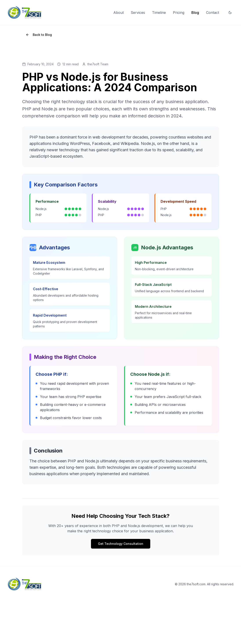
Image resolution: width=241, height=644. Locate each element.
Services (138, 13)
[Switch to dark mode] (230, 13)
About (119, 13)
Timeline (159, 13)
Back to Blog (39, 35)
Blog (195, 13)
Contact (213, 13)
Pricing (179, 13)
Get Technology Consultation (121, 544)
